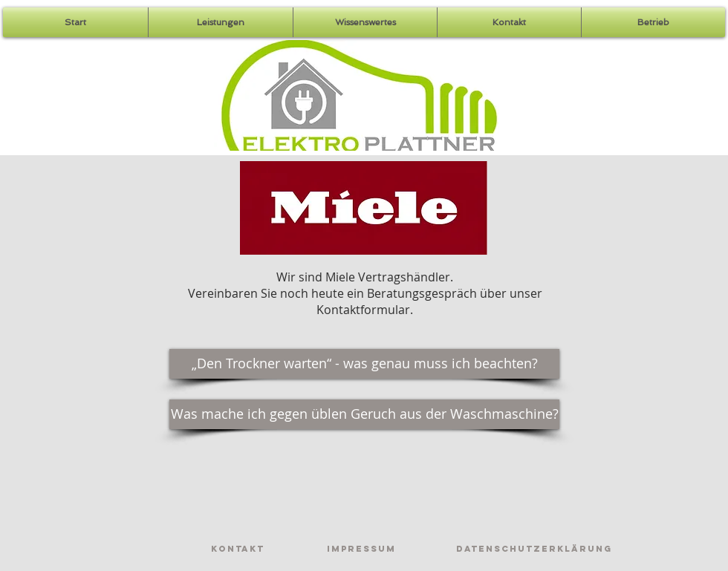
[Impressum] (361, 549)
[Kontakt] (238, 549)
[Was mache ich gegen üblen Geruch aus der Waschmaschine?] (364, 414)
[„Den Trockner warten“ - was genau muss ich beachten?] (364, 364)
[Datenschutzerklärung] (534, 549)
